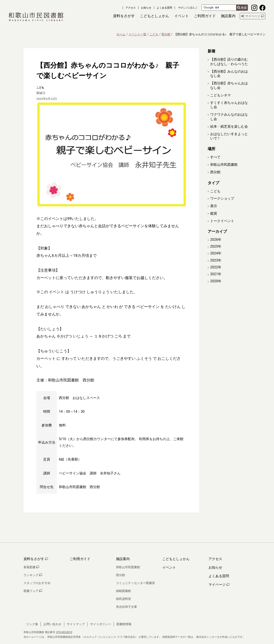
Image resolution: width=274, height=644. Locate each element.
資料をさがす (36, 559)
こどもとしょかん (176, 559)
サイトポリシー (101, 624)
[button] (124, 16)
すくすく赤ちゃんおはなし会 (229, 105)
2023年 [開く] (216, 266)
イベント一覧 (137, 34)
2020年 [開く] (216, 287)
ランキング (33, 575)
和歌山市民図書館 (224, 165)
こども (154, 34)
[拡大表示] (111, 155)
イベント (169, 567)
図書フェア (33, 591)
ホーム (121, 34)
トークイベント (222, 226)
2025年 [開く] (216, 252)
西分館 (166, 34)
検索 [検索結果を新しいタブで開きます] (242, 8)
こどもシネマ (220, 95)
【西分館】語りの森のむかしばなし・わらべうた (229, 62)
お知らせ (146, 8)
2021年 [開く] (216, 280)
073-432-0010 (64, 632)
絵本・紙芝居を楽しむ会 (229, 126)
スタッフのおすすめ (37, 583)
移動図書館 (124, 591)
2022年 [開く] (216, 273)
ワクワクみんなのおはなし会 (229, 117)
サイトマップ (76, 624)
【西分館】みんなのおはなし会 (229, 74)
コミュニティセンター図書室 (136, 583)
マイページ (219, 585)
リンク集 (32, 624)
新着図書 (31, 567)
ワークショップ (222, 204)
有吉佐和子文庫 (127, 607)
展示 (214, 212)
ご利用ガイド (80, 559)
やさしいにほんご (188, 8)
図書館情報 (124, 624)
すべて (215, 157)
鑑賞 (214, 219)
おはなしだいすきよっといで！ (229, 136)
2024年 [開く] (216, 259)
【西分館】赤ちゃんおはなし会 (229, 85)
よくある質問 (164, 8)
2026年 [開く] (216, 245)
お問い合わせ (52, 624)
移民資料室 (124, 599)
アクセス (131, 8)
